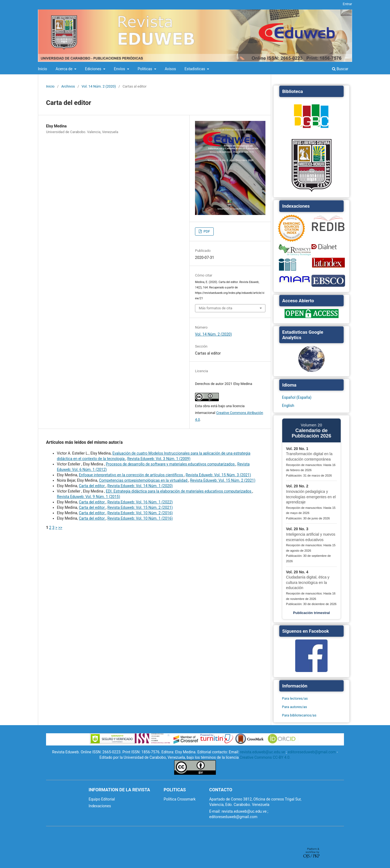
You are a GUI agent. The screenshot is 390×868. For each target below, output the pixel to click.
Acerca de (64, 69)
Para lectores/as (295, 698)
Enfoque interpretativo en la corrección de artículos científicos (131, 475)
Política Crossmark (180, 799)
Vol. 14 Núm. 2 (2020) (99, 86)
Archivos (68, 86)
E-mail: (215, 811)
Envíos (120, 69)
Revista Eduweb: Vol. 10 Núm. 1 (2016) (140, 518)
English (288, 406)
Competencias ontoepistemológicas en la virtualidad (144, 480)
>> (60, 528)
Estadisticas (195, 69)
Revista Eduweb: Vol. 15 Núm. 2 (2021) (223, 480)
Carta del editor (92, 486)
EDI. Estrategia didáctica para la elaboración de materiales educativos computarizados (179, 491)
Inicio (43, 69)
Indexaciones (100, 806)
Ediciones (94, 69)
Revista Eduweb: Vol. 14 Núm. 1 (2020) (140, 486)
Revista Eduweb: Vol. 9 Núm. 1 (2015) (88, 497)
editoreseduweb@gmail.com (312, 752)
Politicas (145, 69)
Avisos (170, 69)
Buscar (340, 69)
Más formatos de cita (216, 308)
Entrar (348, 4)
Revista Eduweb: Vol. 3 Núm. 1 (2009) (159, 459)
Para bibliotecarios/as (299, 715)
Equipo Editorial (102, 799)
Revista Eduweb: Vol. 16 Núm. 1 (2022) (140, 502)
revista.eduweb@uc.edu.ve (262, 752)
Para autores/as (295, 707)
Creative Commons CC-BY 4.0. (265, 757)
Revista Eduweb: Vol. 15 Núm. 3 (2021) (218, 475)
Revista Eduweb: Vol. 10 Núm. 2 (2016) (140, 513)
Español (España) (297, 397)
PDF (206, 231)
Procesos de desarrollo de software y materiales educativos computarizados (171, 464)
